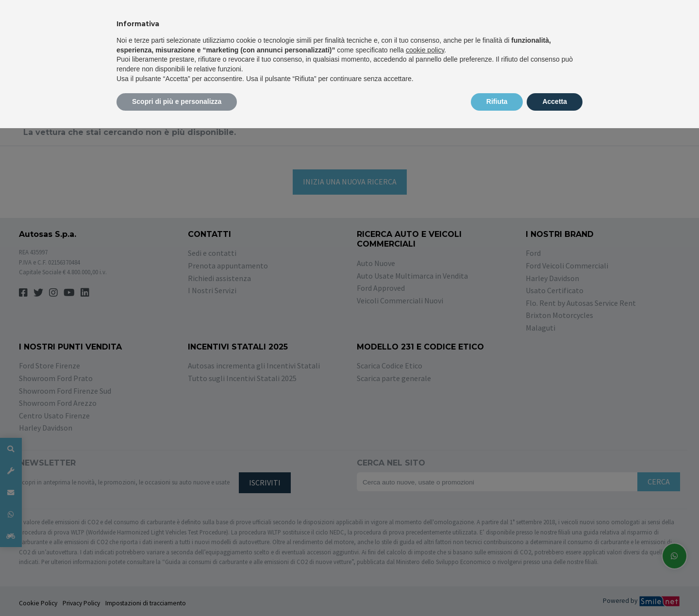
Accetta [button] (555, 101)
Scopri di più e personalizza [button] (177, 101)
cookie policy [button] (425, 50)
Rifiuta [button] (497, 101)
